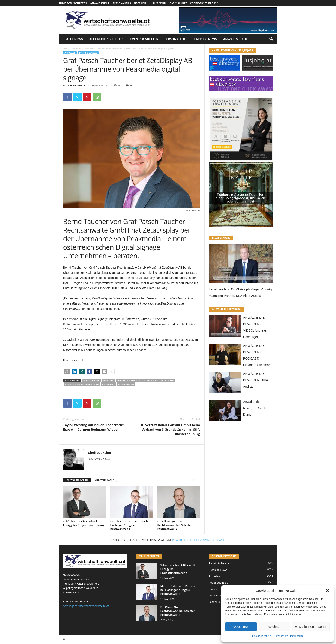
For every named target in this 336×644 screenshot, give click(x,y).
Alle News (75, 39)
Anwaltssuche (100, 3)
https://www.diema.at (99, 459)
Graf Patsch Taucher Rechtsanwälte (137, 380)
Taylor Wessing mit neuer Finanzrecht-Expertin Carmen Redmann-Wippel (94, 427)
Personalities (122, 3)
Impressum (296, 636)
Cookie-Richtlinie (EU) (204, 3)
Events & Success (144, 39)
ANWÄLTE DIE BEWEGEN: (226, 309)
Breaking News (218, 570)
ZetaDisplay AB (126, 384)
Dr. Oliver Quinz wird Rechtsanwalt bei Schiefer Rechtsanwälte (175, 525)
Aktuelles (76, 48)
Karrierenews (205, 39)
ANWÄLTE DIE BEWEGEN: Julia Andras (256, 380)
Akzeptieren (241, 627)
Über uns (142, 3)
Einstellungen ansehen (311, 627)
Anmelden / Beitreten (73, 3)
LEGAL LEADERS (221, 238)
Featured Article (218, 583)
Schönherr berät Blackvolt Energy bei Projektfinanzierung (84, 523)
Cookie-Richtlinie (262, 636)
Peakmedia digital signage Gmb (82, 384)
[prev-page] (193, 480)
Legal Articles (217, 596)
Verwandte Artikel (77, 480)
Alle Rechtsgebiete (107, 39)
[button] (327, 591)
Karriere (214, 589)
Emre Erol (108, 380)
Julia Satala (167, 380)
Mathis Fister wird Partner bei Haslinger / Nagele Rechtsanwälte (130, 525)
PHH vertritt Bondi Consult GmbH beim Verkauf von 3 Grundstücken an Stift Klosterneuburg (169, 429)
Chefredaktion (76, 85)
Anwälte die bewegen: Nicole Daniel (255, 408)
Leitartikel (215, 602)
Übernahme (108, 384)
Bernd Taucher (91, 380)
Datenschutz (281, 636)
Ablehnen (274, 627)
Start (66, 48)
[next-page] (198, 480)
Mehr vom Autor (104, 480)
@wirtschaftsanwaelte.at (199, 540)
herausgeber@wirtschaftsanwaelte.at (86, 606)
